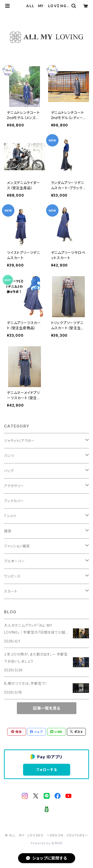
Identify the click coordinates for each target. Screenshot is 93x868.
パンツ (9, 456)
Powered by (47, 843)
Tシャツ (10, 516)
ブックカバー (14, 501)
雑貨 (8, 531)
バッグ (9, 471)
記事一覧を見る (47, 708)
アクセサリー (14, 486)
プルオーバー (15, 561)
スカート (11, 591)
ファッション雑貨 (17, 546)
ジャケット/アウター (19, 441)
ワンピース (12, 576)
